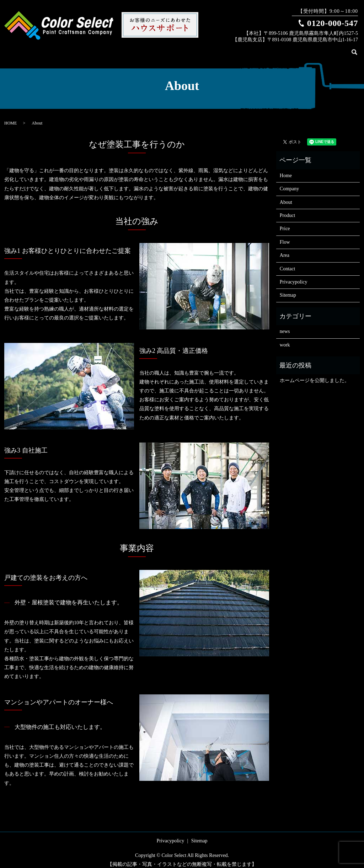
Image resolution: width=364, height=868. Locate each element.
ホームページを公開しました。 (315, 375)
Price (303, 49)
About (246, 49)
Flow (319, 49)
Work (286, 49)
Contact (338, 49)
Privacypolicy (294, 276)
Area (285, 250)
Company (223, 49)
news (285, 326)
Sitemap (288, 289)
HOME (10, 117)
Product (266, 49)
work (285, 339)
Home (201, 49)
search (358, 50)
